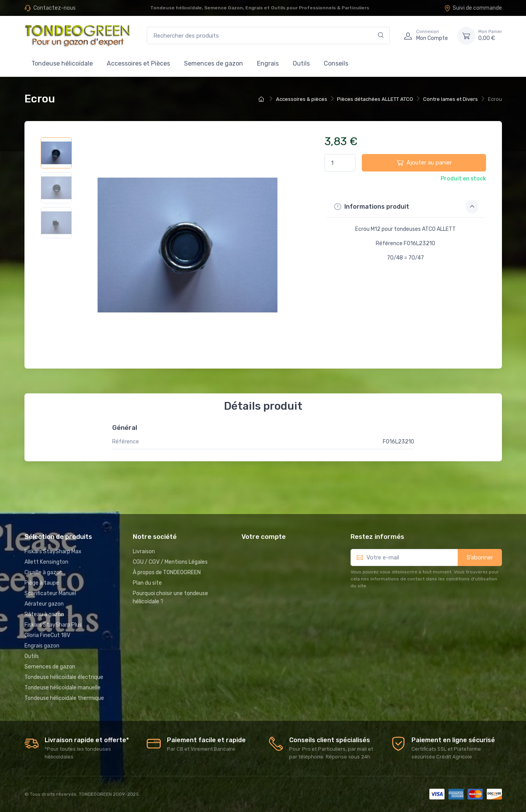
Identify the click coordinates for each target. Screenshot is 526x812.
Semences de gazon (214, 63)
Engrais (268, 63)
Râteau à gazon (44, 614)
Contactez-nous (55, 8)
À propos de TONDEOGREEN (167, 572)
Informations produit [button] (406, 207)
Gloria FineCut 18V (47, 635)
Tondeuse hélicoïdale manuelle (62, 688)
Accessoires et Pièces (138, 63)
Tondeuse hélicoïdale (62, 63)
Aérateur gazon (44, 604)
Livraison (144, 551)
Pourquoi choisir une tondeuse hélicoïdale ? (170, 597)
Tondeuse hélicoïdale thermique (64, 698)
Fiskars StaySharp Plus (53, 625)
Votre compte (264, 537)
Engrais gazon (42, 646)
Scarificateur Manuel (50, 593)
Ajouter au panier (424, 163)
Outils (301, 63)
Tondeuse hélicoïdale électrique (64, 677)
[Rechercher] (381, 35)
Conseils (336, 63)
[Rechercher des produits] (268, 35)
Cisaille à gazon (43, 572)
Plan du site (147, 583)
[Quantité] (340, 163)
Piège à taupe (42, 583)
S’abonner (480, 557)
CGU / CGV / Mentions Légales (170, 562)
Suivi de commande (473, 8)
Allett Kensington (46, 562)
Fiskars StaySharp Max (53, 551)
